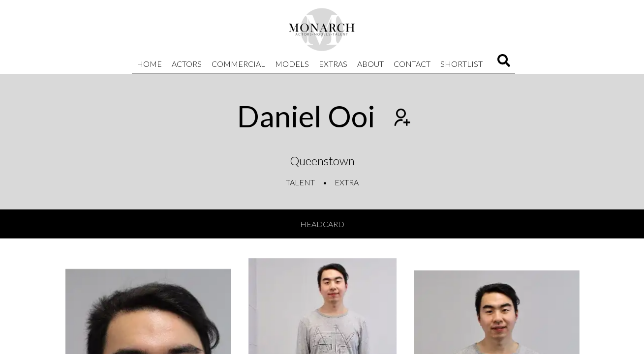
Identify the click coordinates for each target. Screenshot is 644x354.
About (370, 64)
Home (149, 64)
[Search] (504, 64)
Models (292, 64)
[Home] (322, 29)
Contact (412, 64)
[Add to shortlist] (401, 118)
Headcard (322, 224)
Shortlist (461, 64)
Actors (187, 64)
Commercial (238, 64)
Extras (333, 64)
